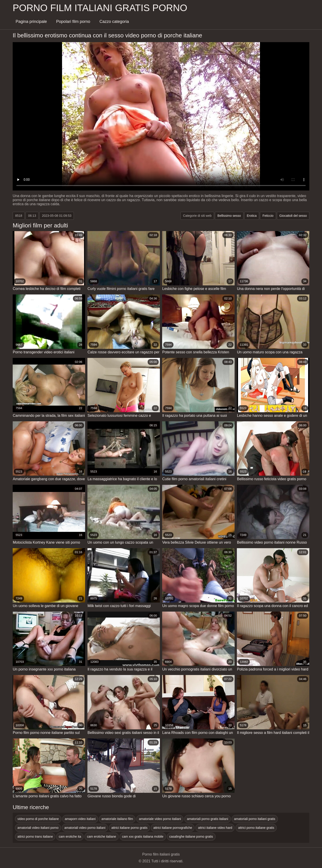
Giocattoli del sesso (293, 216)
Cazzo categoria (114, 22)
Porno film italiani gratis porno (100, 8)
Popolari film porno (73, 22)
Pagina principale (31, 22)
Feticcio (268, 216)
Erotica (252, 216)
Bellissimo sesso (229, 216)
